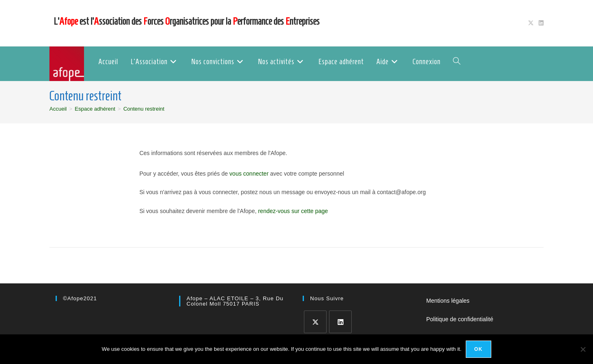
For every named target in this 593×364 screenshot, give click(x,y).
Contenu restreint (144, 109)
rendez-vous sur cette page (293, 211)
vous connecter (249, 174)
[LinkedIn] (340, 322)
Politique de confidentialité (460, 319)
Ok (479, 349)
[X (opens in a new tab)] (531, 23)
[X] (315, 322)
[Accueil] (58, 109)
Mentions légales (448, 301)
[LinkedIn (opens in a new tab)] (540, 23)
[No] (583, 349)
